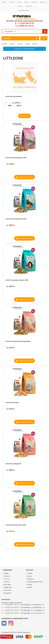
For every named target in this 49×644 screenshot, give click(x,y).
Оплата (26, 2)
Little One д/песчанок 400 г (16, 525)
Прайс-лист (43, 2)
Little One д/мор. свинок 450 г (17, 280)
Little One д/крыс (12, 402)
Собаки (30, 573)
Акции (4, 2)
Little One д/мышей (13, 464)
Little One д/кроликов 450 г (16, 219)
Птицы (29, 585)
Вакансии (29, 6)
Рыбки (29, 587)
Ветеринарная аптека (35, 582)
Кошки (29, 576)
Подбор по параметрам (24, 49)
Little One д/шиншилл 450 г (16, 158)
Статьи (19, 2)
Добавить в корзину (24, 177)
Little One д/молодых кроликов (18, 341)
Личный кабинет (24, 10)
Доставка (34, 2)
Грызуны (30, 579)
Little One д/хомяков (14, 96)
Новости (12, 2)
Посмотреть (24, 116)
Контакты (20, 6)
